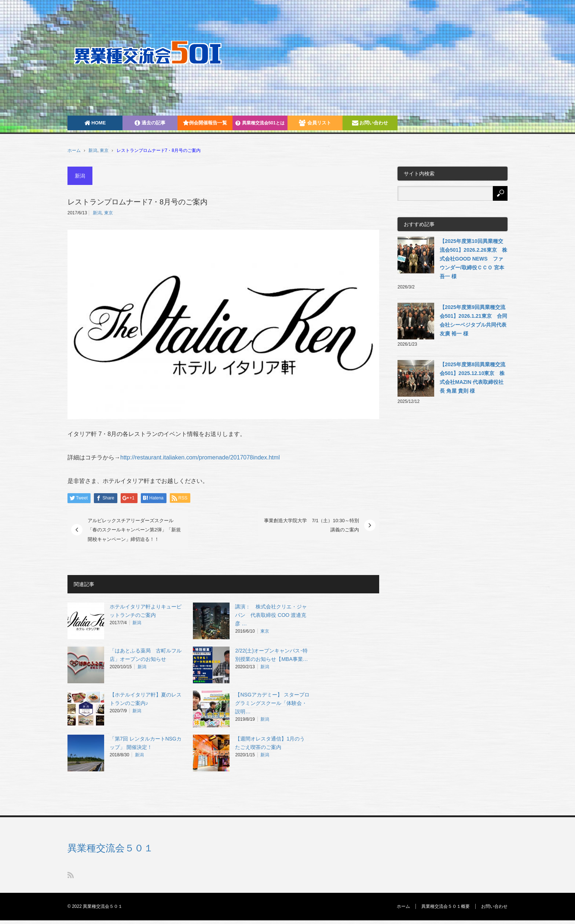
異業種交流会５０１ (110, 848)
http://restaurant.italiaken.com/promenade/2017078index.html (200, 457)
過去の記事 (150, 123)
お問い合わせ (370, 123)
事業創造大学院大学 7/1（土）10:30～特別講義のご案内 (312, 525)
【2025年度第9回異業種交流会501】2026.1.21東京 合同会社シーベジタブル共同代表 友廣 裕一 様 (473, 320)
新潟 (93, 150)
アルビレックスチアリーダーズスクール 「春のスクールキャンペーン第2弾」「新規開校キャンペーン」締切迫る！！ (134, 530)
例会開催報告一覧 (205, 123)
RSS (71, 875)
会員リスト (315, 123)
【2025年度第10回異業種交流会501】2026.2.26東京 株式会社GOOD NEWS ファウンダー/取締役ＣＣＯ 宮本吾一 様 (473, 259)
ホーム (403, 906)
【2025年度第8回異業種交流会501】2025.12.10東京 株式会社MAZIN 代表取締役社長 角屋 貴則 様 (473, 378)
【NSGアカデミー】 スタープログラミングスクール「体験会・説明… (272, 703)
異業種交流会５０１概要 (446, 906)
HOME (95, 123)
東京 (104, 150)
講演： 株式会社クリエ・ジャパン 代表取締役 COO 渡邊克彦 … (271, 615)
